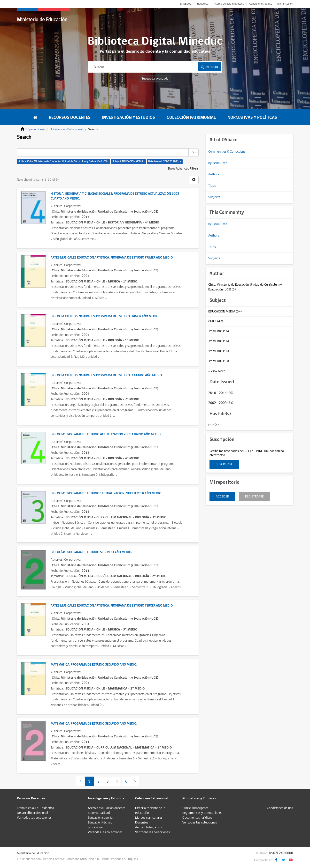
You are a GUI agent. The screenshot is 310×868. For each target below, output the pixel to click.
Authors (214, 174)
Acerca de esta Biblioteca (229, 4)
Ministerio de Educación (42, 20)
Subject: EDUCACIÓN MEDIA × (128, 161)
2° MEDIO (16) (219, 331)
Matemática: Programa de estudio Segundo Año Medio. (94, 665)
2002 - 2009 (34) (221, 403)
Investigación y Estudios (128, 117)
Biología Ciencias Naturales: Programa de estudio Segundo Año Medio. (106, 375)
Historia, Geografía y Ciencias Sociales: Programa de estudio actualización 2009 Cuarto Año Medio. (115, 196)
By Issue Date (218, 163)
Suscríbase (224, 464)
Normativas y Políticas (252, 117)
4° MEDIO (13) (219, 361)
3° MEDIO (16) (219, 341)
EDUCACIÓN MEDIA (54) (225, 312)
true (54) (214, 425)
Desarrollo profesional (33, 813)
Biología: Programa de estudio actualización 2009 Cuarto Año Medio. (106, 434)
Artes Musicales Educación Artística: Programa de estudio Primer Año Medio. (112, 258)
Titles (212, 186)
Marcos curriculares (149, 818)
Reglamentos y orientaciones (202, 813)
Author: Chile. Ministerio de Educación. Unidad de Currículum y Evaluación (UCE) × (63, 161)
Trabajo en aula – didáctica (35, 808)
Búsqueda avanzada (155, 79)
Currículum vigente (195, 808)
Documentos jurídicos (197, 818)
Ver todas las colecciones (34, 818)
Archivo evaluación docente (107, 808)
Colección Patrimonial (191, 117)
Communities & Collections (227, 152)
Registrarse (254, 497)
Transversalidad (99, 813)
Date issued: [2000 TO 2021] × (165, 161)
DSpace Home (35, 129)
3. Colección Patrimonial (67, 129)
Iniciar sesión (285, 4)
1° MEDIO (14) (219, 351)
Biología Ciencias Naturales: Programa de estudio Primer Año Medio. (105, 316)
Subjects (214, 197)
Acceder (222, 497)
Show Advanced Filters (183, 169)
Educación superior (101, 818)
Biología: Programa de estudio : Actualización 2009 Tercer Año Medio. (106, 493)
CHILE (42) (216, 321)
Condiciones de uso (261, 4)
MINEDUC (186, 4)
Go (194, 152)
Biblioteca (203, 4)
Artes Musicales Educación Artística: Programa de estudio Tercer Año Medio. (112, 606)
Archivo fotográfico (148, 827)
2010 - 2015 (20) (221, 393)
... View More (217, 371)
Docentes (142, 823)
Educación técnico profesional (100, 825)
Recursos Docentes (70, 117)
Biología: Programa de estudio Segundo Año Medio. (91, 552)
